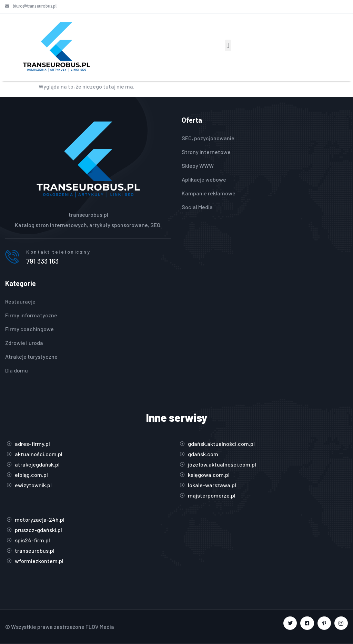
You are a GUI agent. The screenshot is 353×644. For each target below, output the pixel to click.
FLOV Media (100, 627)
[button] (228, 45)
